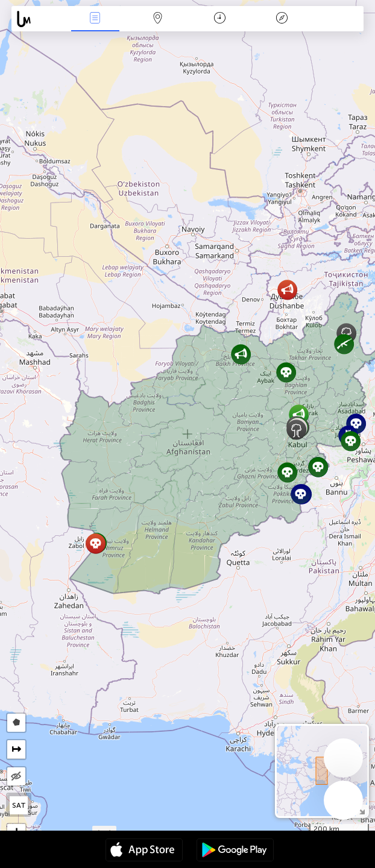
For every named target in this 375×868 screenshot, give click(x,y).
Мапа (157, 19)
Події (95, 19)
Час (220, 19)
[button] (241, 354)
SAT (19, 805)
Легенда (282, 19)
